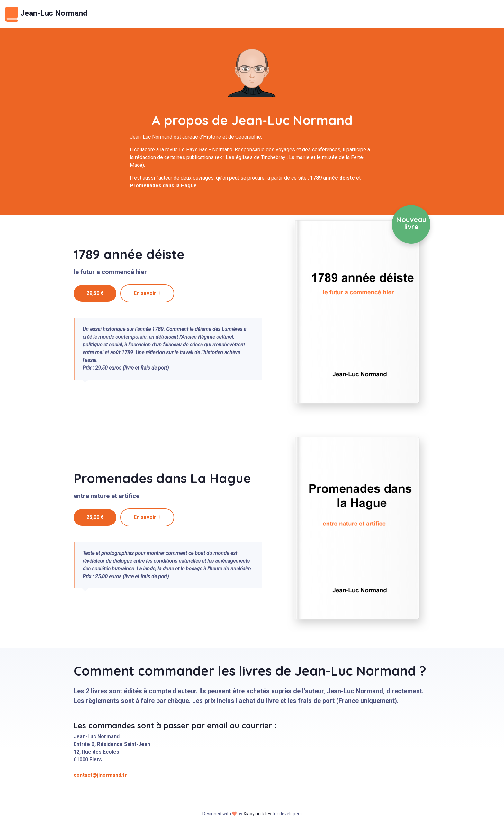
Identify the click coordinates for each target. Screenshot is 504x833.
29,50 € (95, 293)
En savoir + (147, 293)
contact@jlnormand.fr (100, 775)
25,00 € (95, 517)
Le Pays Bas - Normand (206, 150)
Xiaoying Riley (257, 814)
